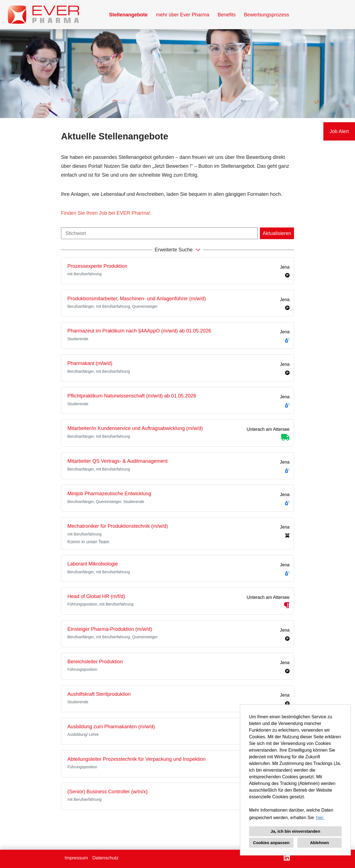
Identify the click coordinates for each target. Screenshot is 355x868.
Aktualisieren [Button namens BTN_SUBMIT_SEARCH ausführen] (277, 233)
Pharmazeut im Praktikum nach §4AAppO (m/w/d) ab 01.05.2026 (139, 331)
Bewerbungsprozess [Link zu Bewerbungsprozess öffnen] (266, 15)
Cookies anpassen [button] (271, 843)
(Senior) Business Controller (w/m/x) (107, 792)
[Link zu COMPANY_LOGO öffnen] (43, 15)
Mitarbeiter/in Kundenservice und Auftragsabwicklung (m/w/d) (135, 428)
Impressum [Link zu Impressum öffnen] (76, 858)
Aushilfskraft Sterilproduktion (99, 694)
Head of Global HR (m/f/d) (96, 596)
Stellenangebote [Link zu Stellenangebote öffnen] (128, 15)
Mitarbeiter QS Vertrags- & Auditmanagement (117, 461)
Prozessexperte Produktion (97, 266)
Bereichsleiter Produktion (95, 662)
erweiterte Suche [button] (178, 249)
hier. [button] (320, 818)
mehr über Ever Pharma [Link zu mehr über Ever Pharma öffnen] (182, 15)
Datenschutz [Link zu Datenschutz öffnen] (106, 858)
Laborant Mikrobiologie (93, 564)
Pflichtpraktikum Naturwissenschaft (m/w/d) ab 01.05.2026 (132, 396)
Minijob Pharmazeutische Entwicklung (109, 494)
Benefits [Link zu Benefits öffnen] (226, 15)
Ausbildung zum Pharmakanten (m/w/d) (111, 727)
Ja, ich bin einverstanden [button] (295, 831)
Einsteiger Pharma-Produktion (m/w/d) (110, 629)
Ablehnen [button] (319, 843)
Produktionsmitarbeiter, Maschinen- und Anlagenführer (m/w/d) (137, 299)
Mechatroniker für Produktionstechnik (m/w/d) (118, 526)
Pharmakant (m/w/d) (90, 363)
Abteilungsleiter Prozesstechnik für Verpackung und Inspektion (136, 759)
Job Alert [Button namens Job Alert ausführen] (339, 131)
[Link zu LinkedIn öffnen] (287, 857)
